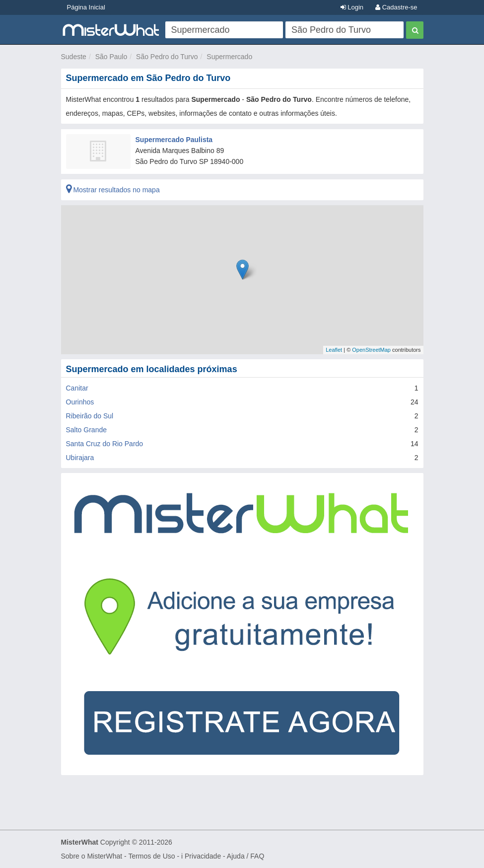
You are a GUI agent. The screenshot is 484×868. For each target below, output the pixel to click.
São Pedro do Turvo (167, 57)
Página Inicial (86, 7)
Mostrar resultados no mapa (113, 190)
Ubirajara (80, 458)
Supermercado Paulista (174, 140)
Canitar (77, 388)
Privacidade (203, 856)
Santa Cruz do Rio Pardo (105, 444)
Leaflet (334, 350)
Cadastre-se (396, 7)
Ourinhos (80, 402)
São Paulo (111, 57)
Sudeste (74, 57)
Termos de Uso (151, 856)
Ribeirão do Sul (90, 416)
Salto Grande (87, 430)
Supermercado (229, 57)
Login (352, 7)
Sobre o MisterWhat (92, 856)
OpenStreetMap (371, 350)
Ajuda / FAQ (245, 856)
